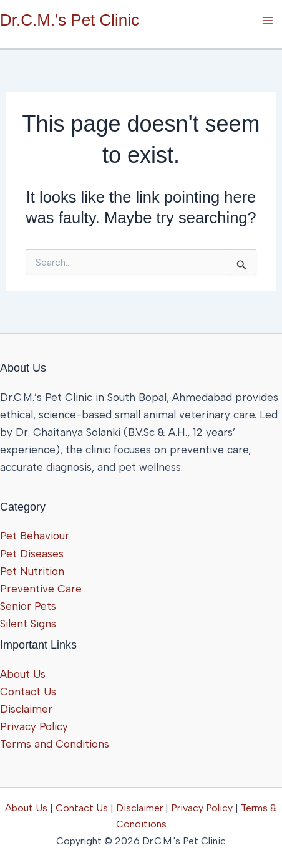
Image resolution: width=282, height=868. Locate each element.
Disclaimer (26, 709)
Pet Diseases (32, 554)
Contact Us (28, 692)
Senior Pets (28, 606)
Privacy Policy (34, 726)
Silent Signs (28, 624)
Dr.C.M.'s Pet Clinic (70, 20)
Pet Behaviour (35, 536)
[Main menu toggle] (268, 21)
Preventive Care (41, 589)
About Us (23, 674)
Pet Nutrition (32, 571)
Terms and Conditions (55, 744)
